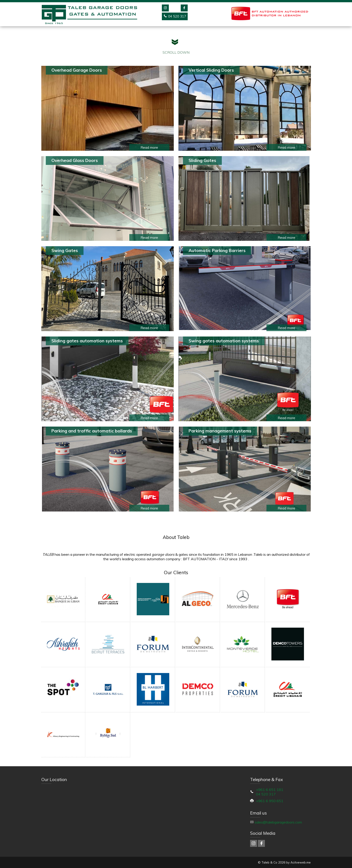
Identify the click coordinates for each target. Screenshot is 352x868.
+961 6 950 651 (270, 801)
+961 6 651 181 (270, 790)
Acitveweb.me (301, 862)
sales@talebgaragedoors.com (278, 822)
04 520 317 (266, 794)
